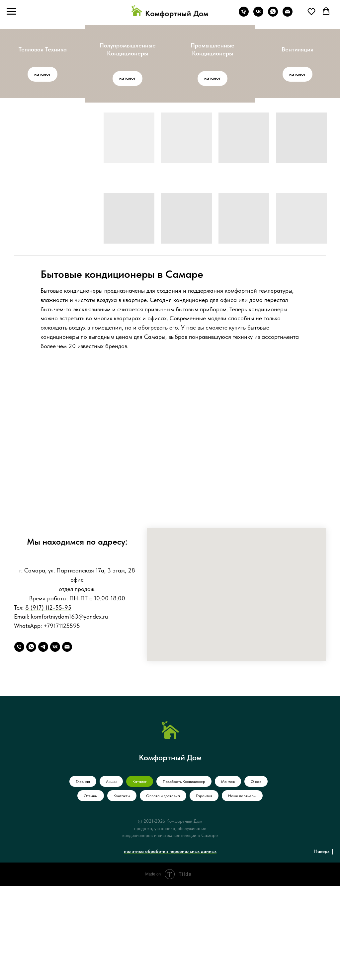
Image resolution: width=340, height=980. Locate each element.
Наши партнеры (242, 890)
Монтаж (228, 876)
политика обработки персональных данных (170, 945)
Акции (111, 876)
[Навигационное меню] (11, 12)
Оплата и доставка (163, 890)
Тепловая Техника (43, 49)
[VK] (55, 741)
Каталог (140, 876)
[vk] (258, 15)
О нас (256, 876)
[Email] (67, 741)
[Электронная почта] (288, 15)
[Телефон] (244, 15)
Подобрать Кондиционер (184, 876)
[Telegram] (43, 741)
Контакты (122, 890)
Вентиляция (297, 49)
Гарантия (204, 890)
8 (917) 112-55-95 (48, 701)
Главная (83, 876)
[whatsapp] (273, 15)
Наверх (324, 945)
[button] (311, 11)
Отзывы (91, 890)
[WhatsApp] (31, 741)
